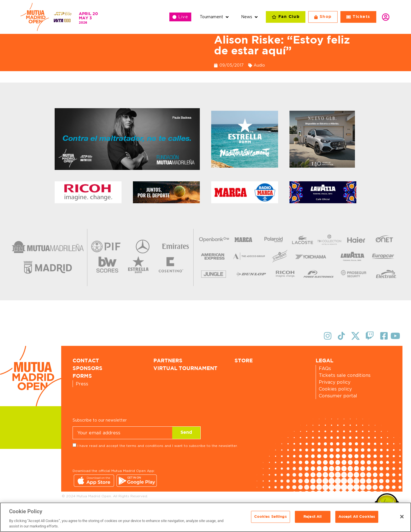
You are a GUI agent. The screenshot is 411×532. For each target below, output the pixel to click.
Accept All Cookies (357, 517)
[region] (205, 517)
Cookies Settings (271, 517)
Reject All (313, 517)
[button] (215, 17)
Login (386, 17)
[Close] (402, 517)
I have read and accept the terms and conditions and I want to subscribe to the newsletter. (158, 446)
